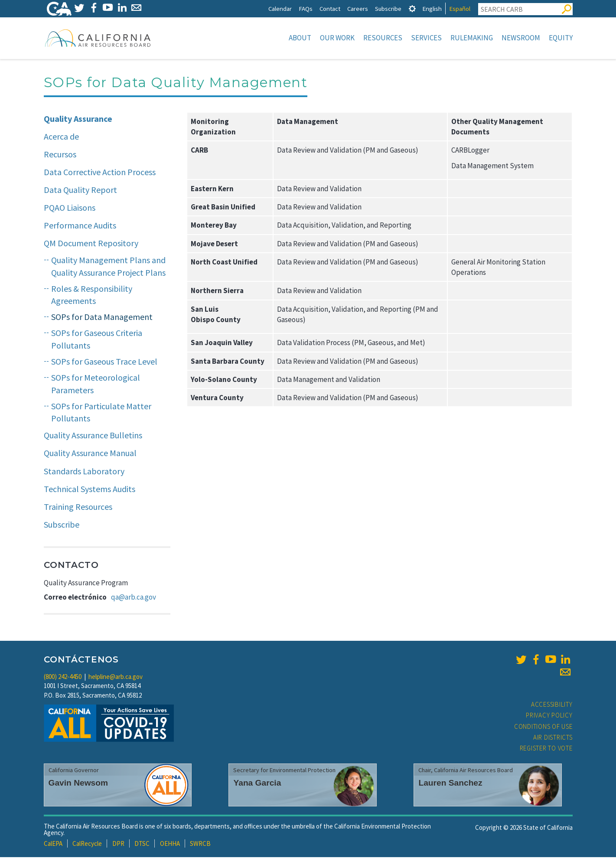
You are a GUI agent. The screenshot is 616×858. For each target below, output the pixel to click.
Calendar (280, 8)
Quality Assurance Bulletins (93, 436)
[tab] (412, 8)
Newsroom (521, 38)
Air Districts (553, 738)
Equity (561, 38)
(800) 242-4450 (63, 677)
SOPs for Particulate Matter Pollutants (101, 413)
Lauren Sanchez (450, 784)
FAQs (306, 8)
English (432, 8)
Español (460, 8)
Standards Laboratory (84, 472)
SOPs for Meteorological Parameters (96, 385)
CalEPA (53, 844)
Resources (383, 38)
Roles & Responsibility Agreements (92, 296)
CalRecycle (87, 844)
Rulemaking (472, 38)
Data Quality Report (80, 191)
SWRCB (200, 844)
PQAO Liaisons (70, 208)
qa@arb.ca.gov (134, 598)
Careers (358, 8)
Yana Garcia (257, 784)
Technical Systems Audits (90, 490)
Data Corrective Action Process (100, 173)
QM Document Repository (91, 244)
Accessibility (552, 705)
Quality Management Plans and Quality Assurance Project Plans (108, 267)
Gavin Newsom (78, 784)
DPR (118, 844)
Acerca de (61, 137)
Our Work (337, 38)
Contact (330, 8)
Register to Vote (546, 749)
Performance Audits (80, 226)
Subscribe (388, 8)
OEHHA (170, 844)
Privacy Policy (549, 716)
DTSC (142, 844)
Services (426, 38)
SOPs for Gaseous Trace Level (104, 362)
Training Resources (78, 507)
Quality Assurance (78, 119)
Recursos (60, 155)
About (300, 38)
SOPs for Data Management (102, 318)
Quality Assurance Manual (90, 454)
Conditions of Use (543, 727)
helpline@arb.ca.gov (116, 677)
